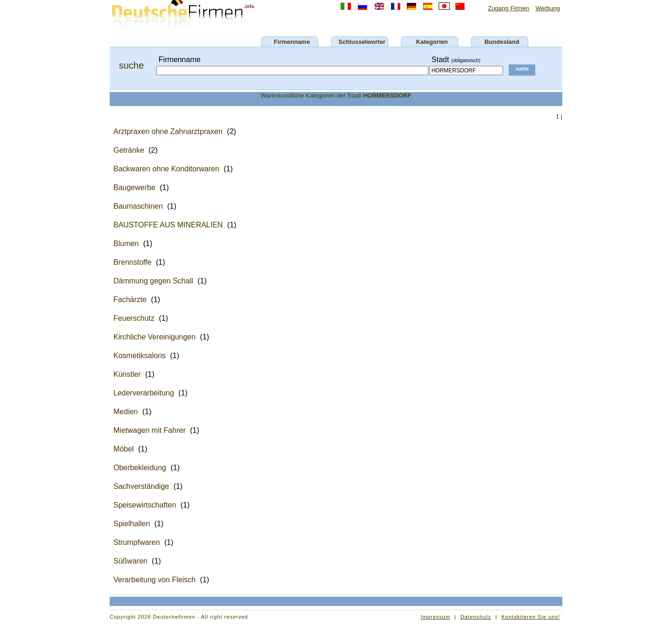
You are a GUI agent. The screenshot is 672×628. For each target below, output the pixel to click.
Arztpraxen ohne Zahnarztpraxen (168, 131)
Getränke (129, 150)
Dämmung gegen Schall (153, 281)
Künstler (127, 374)
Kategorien (432, 42)
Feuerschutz (134, 318)
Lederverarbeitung (144, 393)
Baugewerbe (134, 187)
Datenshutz (476, 617)
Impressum (435, 617)
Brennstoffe (133, 262)
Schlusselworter (362, 42)
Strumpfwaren (137, 542)
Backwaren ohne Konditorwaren (166, 169)
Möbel (124, 449)
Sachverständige (141, 486)
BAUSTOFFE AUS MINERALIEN (168, 225)
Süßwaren (130, 561)
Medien (126, 412)
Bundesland (502, 42)
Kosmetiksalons (140, 356)
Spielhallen (132, 524)
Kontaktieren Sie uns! (531, 617)
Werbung (548, 8)
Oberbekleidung (140, 468)
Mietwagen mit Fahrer (150, 430)
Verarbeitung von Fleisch (154, 580)
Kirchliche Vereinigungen (154, 337)
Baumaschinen (138, 206)
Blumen (126, 243)
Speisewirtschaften (145, 505)
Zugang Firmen (509, 8)
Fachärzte (130, 300)
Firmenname (292, 42)
